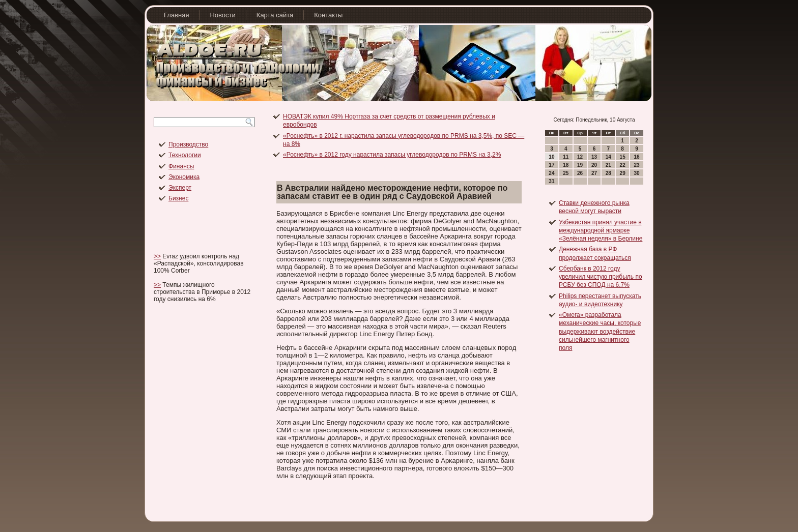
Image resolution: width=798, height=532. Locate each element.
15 (623, 157)
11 (566, 157)
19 (580, 165)
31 (551, 181)
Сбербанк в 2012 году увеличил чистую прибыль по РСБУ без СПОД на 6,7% (601, 277)
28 (608, 173)
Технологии (185, 155)
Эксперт (180, 188)
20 (594, 165)
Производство (188, 144)
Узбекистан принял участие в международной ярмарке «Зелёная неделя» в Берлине (601, 231)
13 (594, 157)
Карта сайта (275, 15)
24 (551, 173)
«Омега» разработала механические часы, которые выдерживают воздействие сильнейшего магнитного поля (600, 331)
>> (157, 256)
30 (636, 173)
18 (566, 165)
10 (551, 157)
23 (636, 165)
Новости (222, 15)
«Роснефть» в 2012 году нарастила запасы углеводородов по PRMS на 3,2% (392, 155)
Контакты (328, 15)
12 (580, 157)
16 (636, 157)
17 (551, 165)
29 (623, 173)
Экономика (184, 177)
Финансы (181, 166)
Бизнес (178, 198)
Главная (176, 15)
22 (623, 165)
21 (608, 165)
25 (566, 173)
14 (608, 157)
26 (580, 173)
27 (594, 173)
